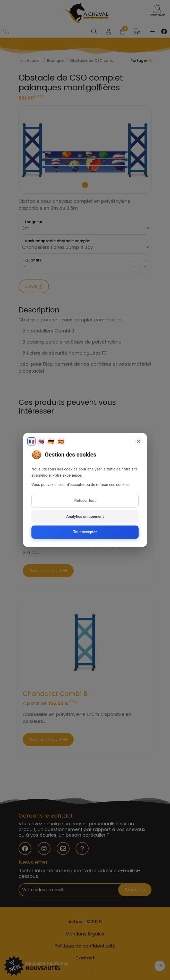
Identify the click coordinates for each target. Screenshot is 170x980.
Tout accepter (85, 532)
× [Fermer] (139, 441)
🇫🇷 (31, 441)
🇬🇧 (41, 441)
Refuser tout (85, 501)
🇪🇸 (61, 441)
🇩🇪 (51, 441)
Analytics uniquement (85, 517)
